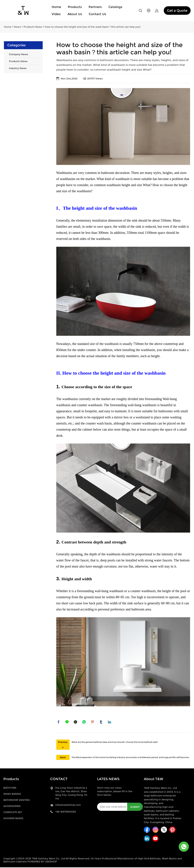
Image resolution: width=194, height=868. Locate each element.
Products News (33, 27)
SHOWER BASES (13, 819)
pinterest (93, 722)
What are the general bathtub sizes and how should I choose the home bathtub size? (115, 743)
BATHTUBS (10, 788)
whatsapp (84, 722)
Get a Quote (177, 11)
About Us (75, 14)
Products (75, 7)
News (17, 27)
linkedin (110, 722)
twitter (76, 722)
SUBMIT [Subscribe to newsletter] (135, 808)
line (67, 722)
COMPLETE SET (13, 813)
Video (56, 14)
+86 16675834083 (66, 812)
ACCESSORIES (12, 807)
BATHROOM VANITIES (17, 801)
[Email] (112, 807)
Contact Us (97, 14)
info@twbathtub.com (68, 806)
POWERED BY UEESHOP (42, 862)
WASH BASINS (12, 795)
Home (56, 7)
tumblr (101, 722)
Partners (95, 7)
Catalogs (115, 7)
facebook (59, 722)
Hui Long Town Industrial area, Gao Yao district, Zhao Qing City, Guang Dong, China (71, 794)
